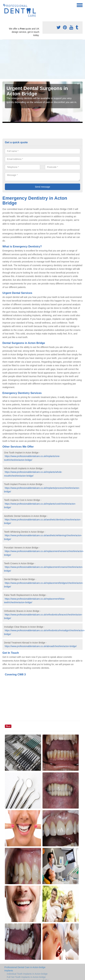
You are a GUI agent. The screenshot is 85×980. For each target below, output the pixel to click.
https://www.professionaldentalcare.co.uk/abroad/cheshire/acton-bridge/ (41, 646)
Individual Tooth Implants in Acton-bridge (27, 974)
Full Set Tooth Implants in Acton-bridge (26, 977)
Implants (9, 971)
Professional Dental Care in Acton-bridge (25, 967)
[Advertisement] (34, 59)
